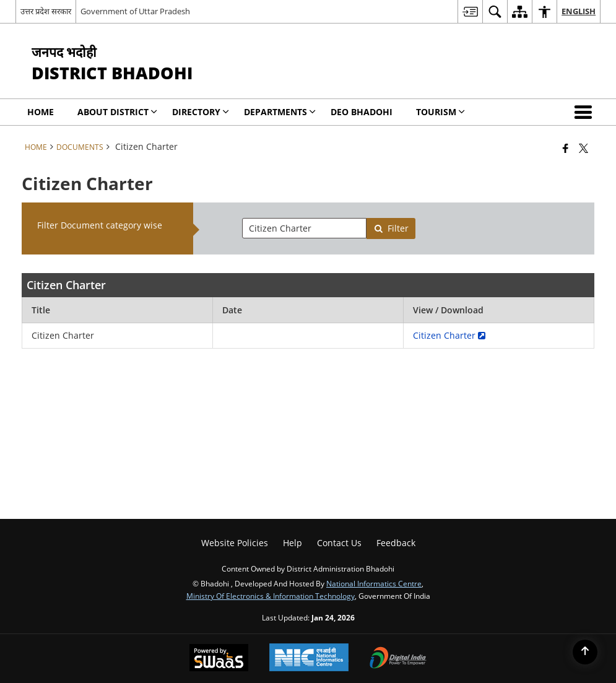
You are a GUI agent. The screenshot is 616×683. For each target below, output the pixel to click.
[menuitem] (470, 11)
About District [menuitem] (117, 112)
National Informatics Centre (374, 583)
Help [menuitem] (293, 543)
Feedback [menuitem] (396, 543)
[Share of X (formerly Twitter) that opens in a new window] (583, 148)
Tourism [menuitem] (440, 112)
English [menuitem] (579, 11)
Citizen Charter (449, 335)
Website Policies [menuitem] (235, 543)
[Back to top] (585, 652)
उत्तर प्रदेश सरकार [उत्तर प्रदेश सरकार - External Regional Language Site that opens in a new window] (46, 11)
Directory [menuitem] (201, 112)
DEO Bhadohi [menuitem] (362, 112)
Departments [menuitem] (280, 112)
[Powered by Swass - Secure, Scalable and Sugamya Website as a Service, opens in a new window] (219, 659)
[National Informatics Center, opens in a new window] (309, 659)
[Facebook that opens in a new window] (566, 148)
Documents (80, 147)
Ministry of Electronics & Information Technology (271, 596)
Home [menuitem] (41, 112)
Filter (391, 228)
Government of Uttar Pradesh (135, 11)
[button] (586, 112)
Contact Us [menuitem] (339, 543)
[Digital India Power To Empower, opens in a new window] (398, 659)
